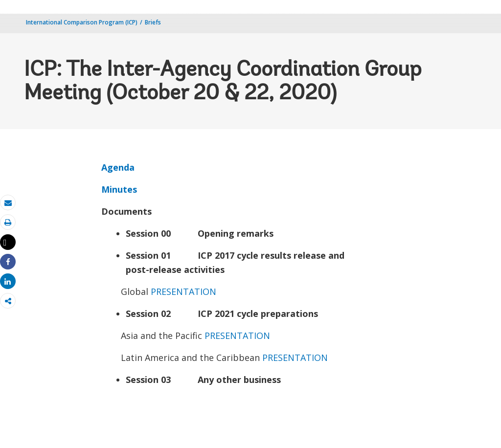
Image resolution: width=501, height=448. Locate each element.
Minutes (119, 189)
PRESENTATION (183, 291)
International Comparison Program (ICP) (82, 22)
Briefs (153, 22)
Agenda (118, 167)
